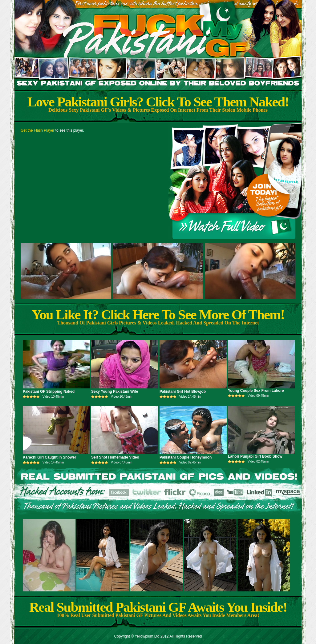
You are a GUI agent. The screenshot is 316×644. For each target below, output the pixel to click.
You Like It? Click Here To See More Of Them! (158, 315)
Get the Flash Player (37, 130)
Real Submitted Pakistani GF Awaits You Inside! (158, 607)
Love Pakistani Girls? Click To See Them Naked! (158, 102)
